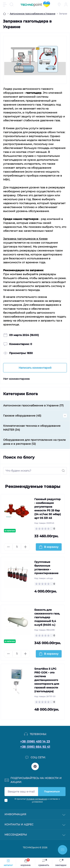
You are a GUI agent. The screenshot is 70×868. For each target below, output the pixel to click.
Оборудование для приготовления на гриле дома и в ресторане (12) (34, 442)
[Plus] (25, 547)
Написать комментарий (35, 368)
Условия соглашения (37, 799)
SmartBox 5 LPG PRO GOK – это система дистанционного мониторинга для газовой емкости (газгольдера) (47, 680)
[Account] (66, 5)
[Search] (12, 5)
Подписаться (52, 791)
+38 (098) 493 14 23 (35, 742)
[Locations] (59, 5)
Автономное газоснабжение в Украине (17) (33, 405)
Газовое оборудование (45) (22, 416)
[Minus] (8, 547)
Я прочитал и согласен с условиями (37, 800)
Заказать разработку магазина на (35, 851)
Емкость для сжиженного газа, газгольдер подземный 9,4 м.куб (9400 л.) (47, 617)
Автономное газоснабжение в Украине (32, 14)
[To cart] (49, 547)
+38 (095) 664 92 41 (35, 747)
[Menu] (5, 5)
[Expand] (65, 416)
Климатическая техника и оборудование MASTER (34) (32, 428)
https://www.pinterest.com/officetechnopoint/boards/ (35, 766)
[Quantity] (17, 547)
